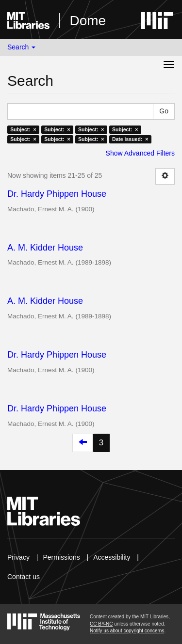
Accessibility (112, 557)
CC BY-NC (101, 624)
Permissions (61, 557)
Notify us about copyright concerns (127, 631)
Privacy (18, 557)
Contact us (24, 577)
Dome (88, 21)
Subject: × (23, 129)
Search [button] (21, 47)
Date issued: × (130, 139)
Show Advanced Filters (140, 153)
